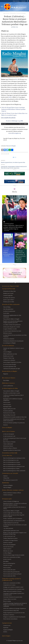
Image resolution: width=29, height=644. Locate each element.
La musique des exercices (9, 298)
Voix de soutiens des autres (9, 570)
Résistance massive (8, 333)
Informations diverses (8, 446)
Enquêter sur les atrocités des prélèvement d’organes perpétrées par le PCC (13, 322)
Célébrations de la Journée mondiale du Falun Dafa (15, 417)
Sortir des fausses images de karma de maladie (14, 555)
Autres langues (6, 636)
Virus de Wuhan (7, 307)
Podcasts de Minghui (21, 13)
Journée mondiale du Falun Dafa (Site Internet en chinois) (14, 508)
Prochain (3, 165)
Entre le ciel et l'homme (9, 431)
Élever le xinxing (7, 601)
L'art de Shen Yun (7, 455)
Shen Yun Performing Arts (9, 563)
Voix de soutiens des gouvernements (11, 572)
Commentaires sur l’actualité (10, 473)
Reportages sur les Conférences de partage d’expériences (13, 399)
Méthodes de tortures (8, 551)
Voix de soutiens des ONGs (9, 576)
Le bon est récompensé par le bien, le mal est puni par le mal (15, 439)
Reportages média (7, 407)
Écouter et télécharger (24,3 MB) (14, 121)
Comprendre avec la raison (9, 585)
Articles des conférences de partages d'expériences (15, 608)
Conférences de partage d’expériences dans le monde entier (13, 396)
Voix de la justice (7, 404)
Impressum (6, 627)
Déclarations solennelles (9, 339)
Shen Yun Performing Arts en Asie (11, 460)
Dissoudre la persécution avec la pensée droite (14, 589)
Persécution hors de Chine (9, 413)
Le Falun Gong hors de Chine (10, 388)
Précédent (3, 160)
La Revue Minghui (7, 553)
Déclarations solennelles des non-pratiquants (13, 341)
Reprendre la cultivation (9, 615)
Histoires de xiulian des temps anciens (12, 450)
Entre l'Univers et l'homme (9, 442)
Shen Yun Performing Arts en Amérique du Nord (14, 458)
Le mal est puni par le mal (9, 436)
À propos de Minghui (8, 630)
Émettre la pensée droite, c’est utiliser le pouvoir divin (13, 162)
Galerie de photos (7, 549)
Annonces (5, 425)
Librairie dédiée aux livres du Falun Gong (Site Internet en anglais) (14, 516)
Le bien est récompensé (9, 434)
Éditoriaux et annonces (8, 383)
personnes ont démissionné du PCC (14, 521)
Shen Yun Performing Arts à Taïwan (11, 468)
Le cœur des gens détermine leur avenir (12, 331)
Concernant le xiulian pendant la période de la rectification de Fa (14, 594)
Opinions (5, 476)
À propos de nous (7, 623)
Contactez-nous (7, 625)
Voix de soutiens (7, 568)
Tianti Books (24, 1)
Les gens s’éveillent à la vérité (10, 329)
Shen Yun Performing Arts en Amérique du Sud (14, 466)
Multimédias (13, 13)
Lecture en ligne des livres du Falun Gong (13, 513)
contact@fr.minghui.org (14, 133)
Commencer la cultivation (9, 360)
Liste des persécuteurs (8, 309)
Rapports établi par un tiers (9, 409)
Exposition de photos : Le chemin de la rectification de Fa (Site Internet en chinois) (15, 504)
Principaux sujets (7, 499)
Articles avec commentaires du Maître (12, 557)
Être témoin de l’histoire (9, 378)
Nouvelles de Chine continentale (11, 304)
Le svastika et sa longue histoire (10, 540)
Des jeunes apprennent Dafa (10, 366)
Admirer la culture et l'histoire (10, 448)
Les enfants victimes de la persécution (12, 325)
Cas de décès (6, 313)
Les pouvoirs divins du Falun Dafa (11, 610)
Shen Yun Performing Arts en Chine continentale (14, 471)
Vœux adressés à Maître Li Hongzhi (11, 511)
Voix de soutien (7, 402)
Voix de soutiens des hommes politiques (12, 574)
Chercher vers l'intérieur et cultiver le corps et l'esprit (14, 349)
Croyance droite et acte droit (10, 599)
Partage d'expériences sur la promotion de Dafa (14, 613)
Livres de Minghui (7, 427)
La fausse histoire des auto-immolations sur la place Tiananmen (15, 525)
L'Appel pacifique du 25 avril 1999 (11, 523)
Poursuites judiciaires (8, 411)
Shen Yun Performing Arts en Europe (12, 462)
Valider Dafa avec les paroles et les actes (12, 591)
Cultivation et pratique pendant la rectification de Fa (12, 579)
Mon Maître (6, 561)
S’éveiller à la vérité (8, 565)
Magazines (6, 374)
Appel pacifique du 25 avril (9, 415)
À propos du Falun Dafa (9, 289)
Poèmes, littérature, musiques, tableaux (13, 490)
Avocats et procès (7, 559)
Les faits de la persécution (9, 311)
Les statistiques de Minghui (9, 343)
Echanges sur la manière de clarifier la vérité (13, 587)
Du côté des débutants (8, 346)
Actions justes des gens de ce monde (12, 327)
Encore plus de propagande (9, 545)
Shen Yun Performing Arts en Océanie (12, 464)
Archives (5, 632)
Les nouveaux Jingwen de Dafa (10, 286)
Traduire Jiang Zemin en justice (10, 538)
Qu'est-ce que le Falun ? (9, 300)
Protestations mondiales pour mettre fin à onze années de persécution (14, 420)
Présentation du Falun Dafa (9, 291)
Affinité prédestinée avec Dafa (10, 354)
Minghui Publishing (16, 1)
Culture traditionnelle (8, 444)
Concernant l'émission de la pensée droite (13, 597)
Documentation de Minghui (10, 371)
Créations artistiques (8, 495)
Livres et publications (8, 386)
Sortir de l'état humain (8, 547)
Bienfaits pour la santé (8, 293)
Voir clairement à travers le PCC (10, 480)
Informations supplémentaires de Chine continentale (12, 316)
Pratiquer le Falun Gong (9, 358)
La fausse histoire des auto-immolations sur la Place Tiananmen (15, 336)
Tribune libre (6, 478)
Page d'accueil (6, 13)
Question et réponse (8, 542)
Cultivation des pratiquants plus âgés (12, 368)
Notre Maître (6, 380)
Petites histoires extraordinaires (10, 619)
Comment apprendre (8, 295)
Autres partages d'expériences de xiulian (12, 362)
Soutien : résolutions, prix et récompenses (13, 518)
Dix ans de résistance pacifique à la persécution (14, 423)
